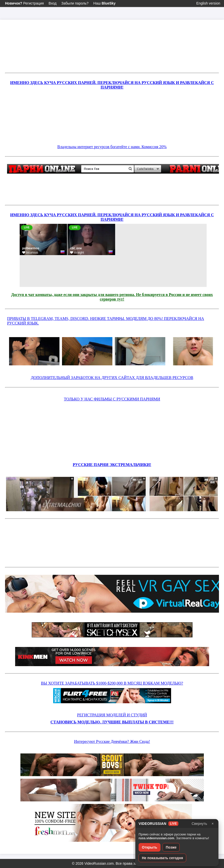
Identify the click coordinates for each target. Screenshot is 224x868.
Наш (104, 3)
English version (208, 3)
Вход (53, 3)
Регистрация (24, 3)
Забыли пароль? (75, 3)
